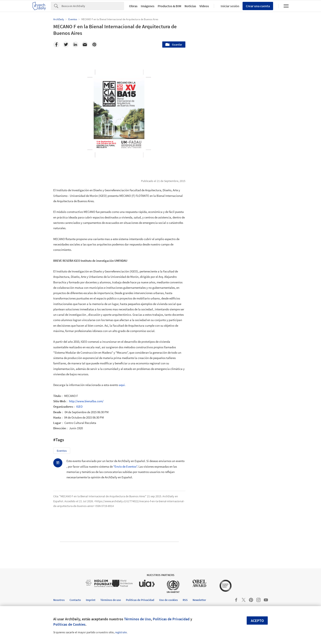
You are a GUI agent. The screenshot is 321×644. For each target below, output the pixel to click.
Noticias (190, 6)
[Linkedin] (75, 45)
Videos (204, 6)
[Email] (85, 45)
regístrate (121, 632)
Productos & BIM (169, 6)
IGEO (79, 406)
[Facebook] (56, 45)
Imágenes (148, 6)
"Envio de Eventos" (125, 466)
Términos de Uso (137, 619)
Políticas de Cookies (69, 624)
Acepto (257, 621)
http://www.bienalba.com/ (86, 401)
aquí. (122, 385)
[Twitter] (66, 45)
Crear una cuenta (258, 6)
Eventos (62, 451)
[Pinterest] (94, 45)
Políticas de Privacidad (171, 619)
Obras (133, 6)
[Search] (93, 6)
